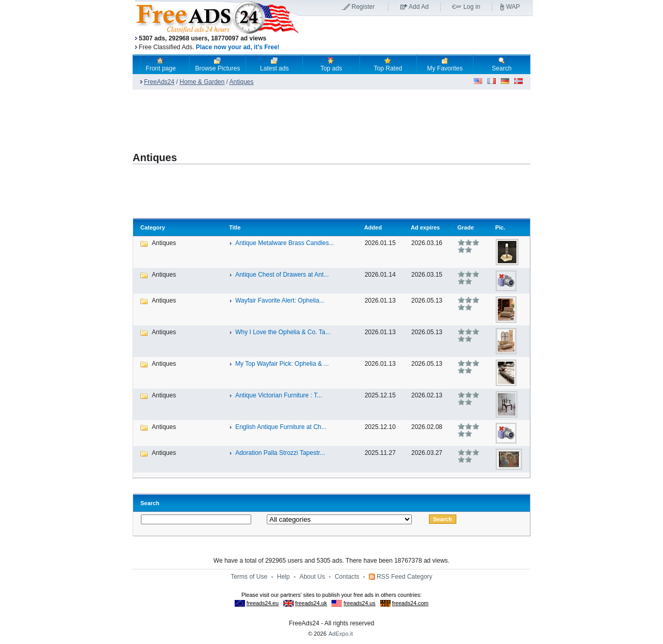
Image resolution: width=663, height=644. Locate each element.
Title (235, 227)
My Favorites (445, 64)
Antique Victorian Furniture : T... (279, 395)
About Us (312, 577)
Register (363, 7)
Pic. (500, 227)
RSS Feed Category (404, 577)
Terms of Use (249, 577)
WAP (513, 7)
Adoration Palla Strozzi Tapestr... (280, 453)
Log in (472, 7)
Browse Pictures (218, 64)
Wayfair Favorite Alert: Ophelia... (280, 300)
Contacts (347, 577)
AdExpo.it (341, 634)
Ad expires (425, 227)
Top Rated (388, 64)
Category (153, 227)
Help (284, 577)
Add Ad (419, 7)
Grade (466, 227)
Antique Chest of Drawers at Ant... (282, 275)
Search (502, 64)
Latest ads (274, 64)
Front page (161, 64)
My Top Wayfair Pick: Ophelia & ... (282, 364)
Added (373, 227)
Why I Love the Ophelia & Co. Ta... (283, 332)
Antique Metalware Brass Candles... (285, 243)
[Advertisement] (416, 36)
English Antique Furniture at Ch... (281, 427)
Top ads (331, 64)
